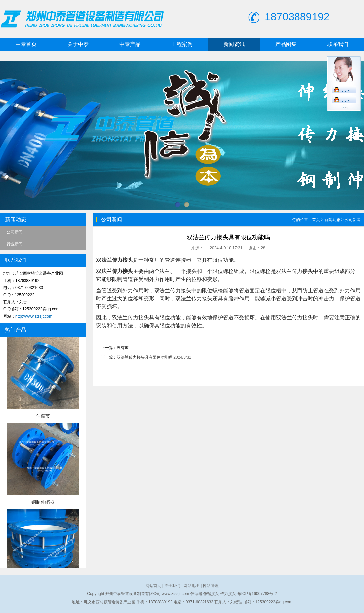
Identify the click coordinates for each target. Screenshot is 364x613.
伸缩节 (43, 416)
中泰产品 (130, 44)
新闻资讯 (234, 44)
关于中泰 (78, 44)
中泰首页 (26, 44)
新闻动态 (332, 220)
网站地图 (192, 586)
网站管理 (211, 586)
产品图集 (286, 44)
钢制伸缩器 (43, 502)
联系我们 (338, 44)
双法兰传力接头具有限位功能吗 (145, 357)
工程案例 (182, 44)
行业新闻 (15, 244)
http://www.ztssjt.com (34, 316)
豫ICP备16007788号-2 (257, 594)
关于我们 (172, 586)
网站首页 (153, 586)
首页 (316, 220)
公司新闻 (15, 232)
